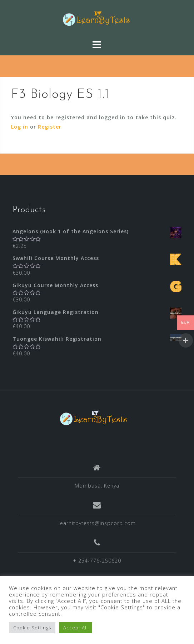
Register (50, 127)
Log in (20, 127)
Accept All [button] (76, 628)
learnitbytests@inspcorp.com (97, 523)
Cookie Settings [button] (32, 628)
